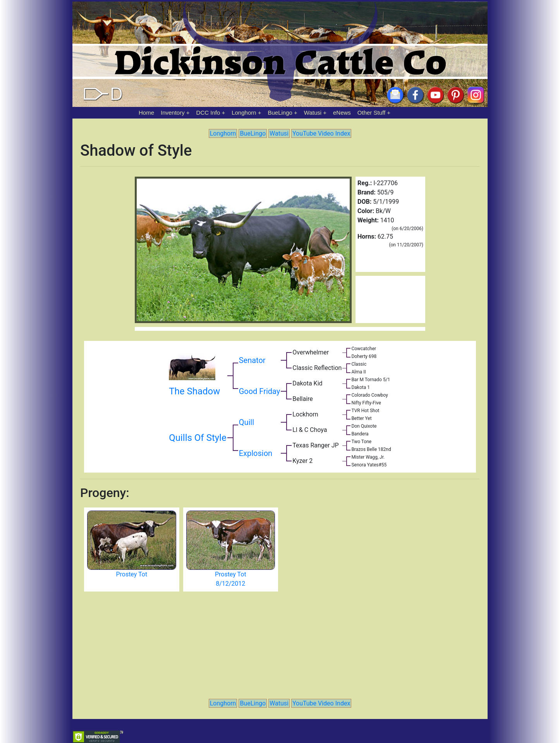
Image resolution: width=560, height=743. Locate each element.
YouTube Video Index (321, 133)
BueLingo (280, 113)
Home (146, 113)
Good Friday (260, 391)
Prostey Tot (131, 574)
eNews (342, 113)
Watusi (313, 113)
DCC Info (208, 113)
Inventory (173, 113)
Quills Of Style (198, 438)
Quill (247, 422)
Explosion (256, 453)
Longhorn (244, 113)
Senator (252, 360)
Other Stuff (371, 113)
